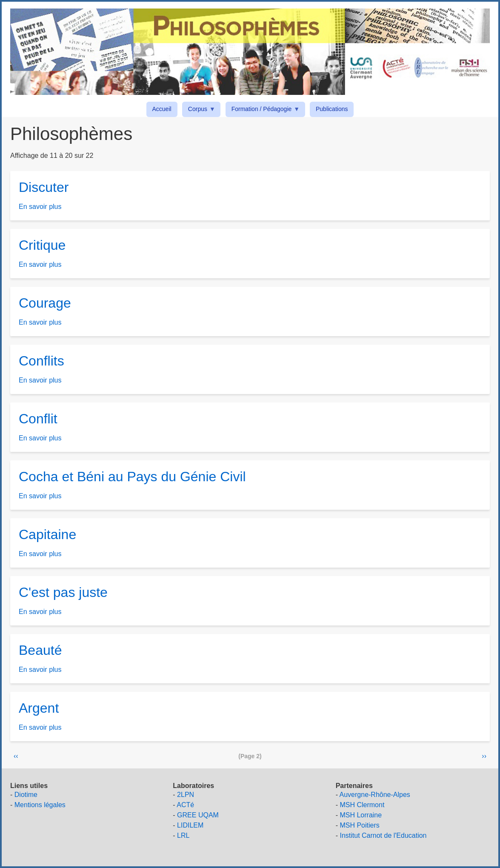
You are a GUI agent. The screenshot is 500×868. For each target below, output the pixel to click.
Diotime (26, 795)
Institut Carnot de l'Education (383, 835)
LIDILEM (190, 825)
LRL (183, 835)
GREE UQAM (198, 815)
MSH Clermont (362, 805)
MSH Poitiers (359, 825)
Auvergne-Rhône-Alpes (375, 795)
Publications (332, 109)
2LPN (186, 795)
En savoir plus (40, 207)
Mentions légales (40, 805)
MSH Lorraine (361, 815)
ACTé (185, 805)
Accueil (162, 109)
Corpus (199, 110)
